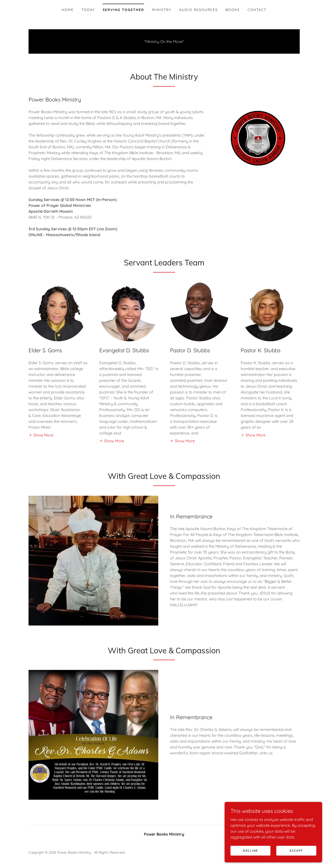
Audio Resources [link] (199, 10)
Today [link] (88, 10)
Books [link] (233, 10)
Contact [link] (257, 10)
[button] (41, 435)
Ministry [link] (162, 10)
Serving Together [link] (123, 10)
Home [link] (68, 10)
